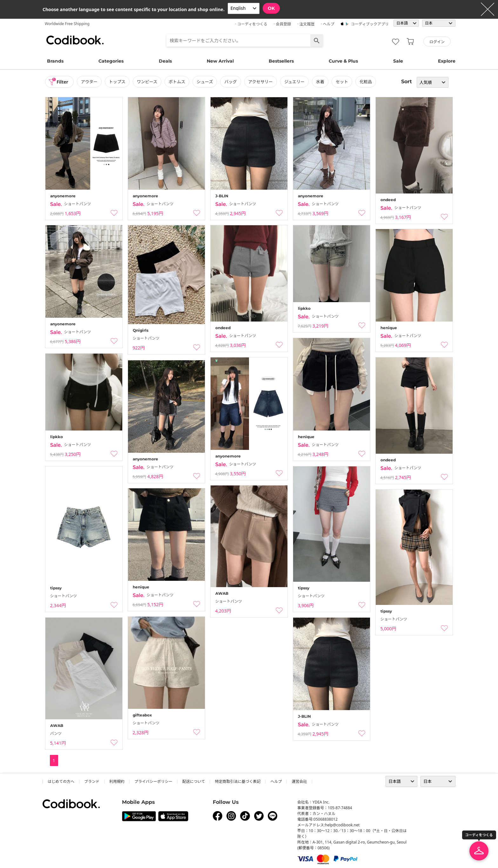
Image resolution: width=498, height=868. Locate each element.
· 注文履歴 (306, 24)
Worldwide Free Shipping (67, 24)
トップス (117, 82)
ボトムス (177, 82)
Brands (55, 61)
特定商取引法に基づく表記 (238, 781)
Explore (447, 61)
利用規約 (117, 781)
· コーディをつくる (251, 24)
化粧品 (366, 82)
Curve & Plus (343, 61)
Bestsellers (281, 61)
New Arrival (220, 61)
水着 (320, 82)
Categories (111, 61)
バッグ (231, 82)
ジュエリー (295, 82)
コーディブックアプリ (370, 24)
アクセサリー (261, 82)
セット (342, 82)
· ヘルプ (327, 24)
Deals (165, 61)
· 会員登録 (282, 24)
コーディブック (75, 40)
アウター (89, 82)
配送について (194, 781)
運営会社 (299, 781)
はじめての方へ (61, 781)
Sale (398, 61)
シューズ (205, 82)
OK (271, 8)
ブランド (92, 781)
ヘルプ (276, 781)
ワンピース (147, 82)
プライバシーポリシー (153, 781)
